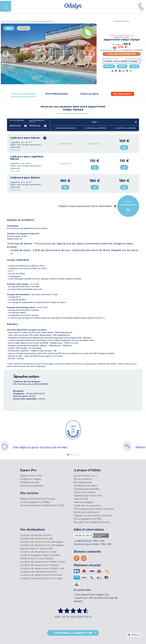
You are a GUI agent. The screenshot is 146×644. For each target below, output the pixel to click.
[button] (121, 21)
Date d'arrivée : (17, 121)
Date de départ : (37, 121)
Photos (109, 66)
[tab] (23, 94)
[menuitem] (46, 476)
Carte (134, 66)
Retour (134, 635)
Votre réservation (128, 206)
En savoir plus (82, 590)
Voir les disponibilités (122, 54)
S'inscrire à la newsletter (73, 633)
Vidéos (122, 66)
